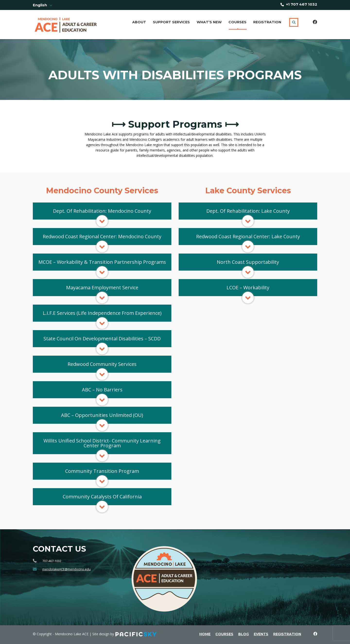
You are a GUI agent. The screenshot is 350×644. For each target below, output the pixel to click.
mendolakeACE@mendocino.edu (66, 569)
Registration (267, 22)
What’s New (209, 22)
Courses (237, 22)
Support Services (171, 22)
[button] (102, 211)
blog (244, 634)
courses (224, 634)
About (139, 22)
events (261, 634)
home (205, 634)
